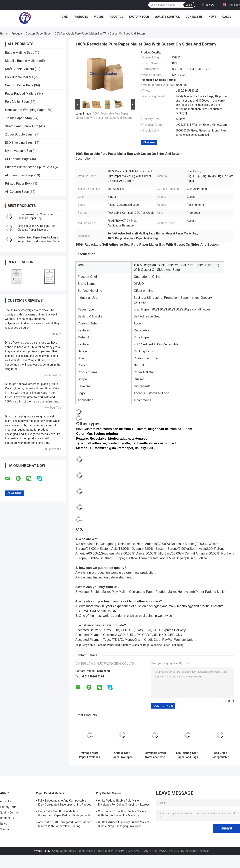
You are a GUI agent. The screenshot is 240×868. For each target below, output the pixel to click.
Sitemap (5, 829)
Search (189, 5)
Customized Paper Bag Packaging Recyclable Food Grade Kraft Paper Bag (39, 241)
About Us (116, 17)
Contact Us (194, 17)
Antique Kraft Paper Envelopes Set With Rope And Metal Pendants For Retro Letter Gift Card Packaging (122, 755)
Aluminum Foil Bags (19, 175)
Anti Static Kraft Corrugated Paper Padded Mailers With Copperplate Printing (65, 824)
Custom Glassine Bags (135, 645)
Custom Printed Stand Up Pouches (29, 167)
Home (64, 17)
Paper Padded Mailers (21, 93)
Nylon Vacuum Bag (18, 151)
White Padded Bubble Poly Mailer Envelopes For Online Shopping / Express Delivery (124, 803)
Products (81, 17)
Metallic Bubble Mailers (22, 61)
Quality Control (167, 17)
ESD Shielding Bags (19, 143)
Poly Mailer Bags (17, 102)
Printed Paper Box (18, 183)
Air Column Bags (17, 192)
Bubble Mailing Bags (19, 53)
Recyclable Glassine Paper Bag (101, 645)
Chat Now (208, 5)
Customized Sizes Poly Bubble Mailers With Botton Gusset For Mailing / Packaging (122, 814)
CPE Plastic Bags (17, 159)
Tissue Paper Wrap (18, 118)
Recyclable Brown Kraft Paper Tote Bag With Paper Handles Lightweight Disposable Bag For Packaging (155, 755)
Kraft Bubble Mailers (19, 69)
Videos (99, 17)
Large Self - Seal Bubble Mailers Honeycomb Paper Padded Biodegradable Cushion (64, 814)
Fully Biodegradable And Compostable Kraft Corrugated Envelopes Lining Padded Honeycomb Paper (65, 803)
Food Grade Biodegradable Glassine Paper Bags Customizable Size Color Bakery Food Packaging (220, 755)
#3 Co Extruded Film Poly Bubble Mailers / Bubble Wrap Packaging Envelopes (125, 824)
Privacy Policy (41, 851)
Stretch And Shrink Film (22, 126)
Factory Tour (139, 17)
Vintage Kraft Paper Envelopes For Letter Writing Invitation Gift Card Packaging (89, 755)
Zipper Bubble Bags (19, 134)
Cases (227, 17)
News (212, 17)
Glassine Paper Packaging (167, 645)
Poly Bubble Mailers (19, 77)
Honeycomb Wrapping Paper (25, 110)
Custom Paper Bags (38, 34)
